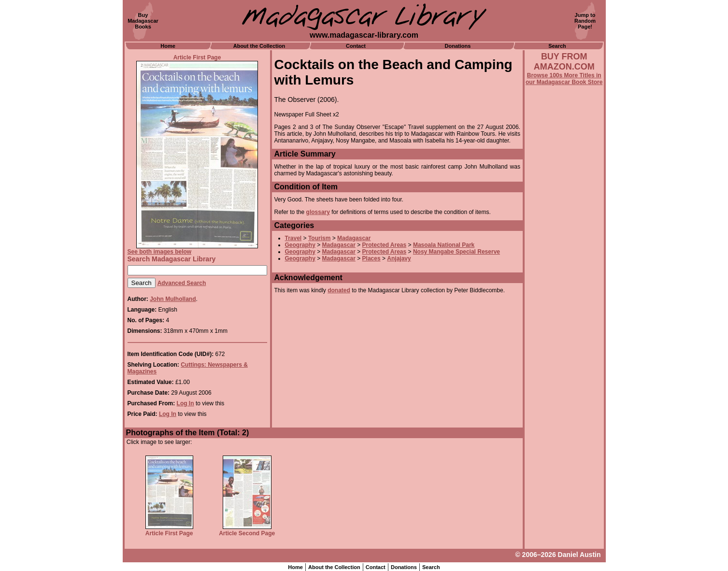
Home (168, 46)
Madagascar (354, 238)
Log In (186, 403)
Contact (356, 46)
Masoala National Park (444, 245)
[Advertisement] (564, 346)
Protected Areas (385, 245)
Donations (458, 46)
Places (371, 258)
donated (339, 290)
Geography (300, 245)
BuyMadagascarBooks (143, 21)
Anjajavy (399, 258)
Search (557, 46)
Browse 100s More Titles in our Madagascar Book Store (564, 79)
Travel (293, 238)
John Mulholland (173, 299)
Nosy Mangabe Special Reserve (457, 252)
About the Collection (259, 46)
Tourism (319, 238)
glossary (318, 212)
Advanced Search (182, 283)
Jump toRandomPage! (585, 21)
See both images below (160, 252)
